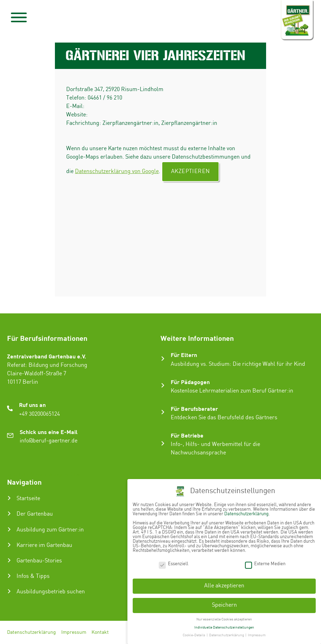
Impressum (74, 632)
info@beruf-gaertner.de (49, 441)
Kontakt (100, 632)
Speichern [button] (224, 603)
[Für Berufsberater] (163, 412)
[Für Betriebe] (163, 443)
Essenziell (174, 562)
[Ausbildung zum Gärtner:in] (9, 529)
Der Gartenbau (35, 514)
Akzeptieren (190, 171)
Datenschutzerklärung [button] (227, 633)
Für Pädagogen (190, 382)
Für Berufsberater (194, 409)
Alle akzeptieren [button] (224, 584)
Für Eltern (184, 355)
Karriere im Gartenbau (44, 545)
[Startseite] (9, 498)
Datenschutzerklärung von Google (117, 171)
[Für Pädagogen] (163, 385)
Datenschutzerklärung (32, 632)
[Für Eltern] (163, 359)
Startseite (28, 499)
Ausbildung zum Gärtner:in (50, 530)
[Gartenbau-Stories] (9, 560)
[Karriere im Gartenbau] (9, 545)
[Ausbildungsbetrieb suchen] (9, 591)
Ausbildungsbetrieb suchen (51, 592)
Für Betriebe (187, 435)
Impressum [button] (257, 633)
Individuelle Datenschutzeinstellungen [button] (224, 625)
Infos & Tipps (33, 576)
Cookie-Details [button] (194, 633)
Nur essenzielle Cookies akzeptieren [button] (224, 617)
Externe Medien (265, 562)
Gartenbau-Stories (39, 561)
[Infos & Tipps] (9, 576)
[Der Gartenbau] (9, 514)
